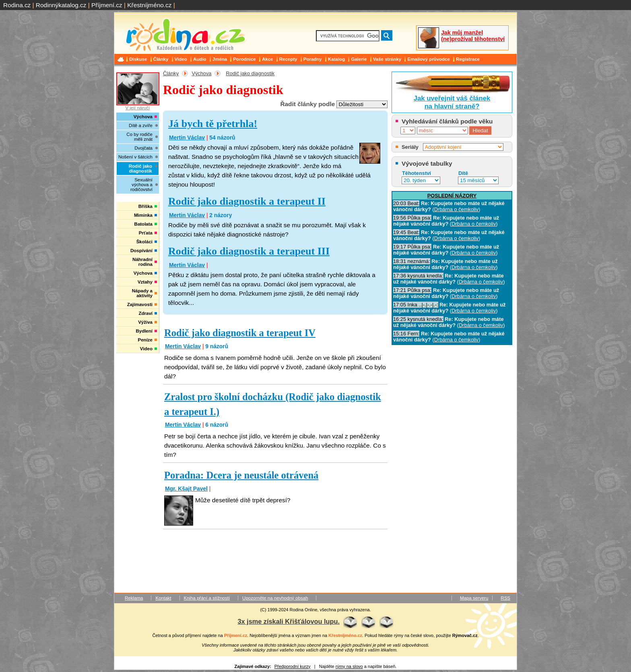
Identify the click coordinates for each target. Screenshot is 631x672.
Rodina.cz (17, 5)
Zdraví (145, 313)
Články (161, 59)
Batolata (143, 224)
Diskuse (138, 59)
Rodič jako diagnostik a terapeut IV (240, 333)
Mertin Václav (187, 138)
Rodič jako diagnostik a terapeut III (249, 251)
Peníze (145, 340)
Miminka (143, 215)
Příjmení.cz (107, 5)
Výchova (201, 73)
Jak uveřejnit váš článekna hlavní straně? (452, 102)
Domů (122, 59)
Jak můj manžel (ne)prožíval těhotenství (473, 36)
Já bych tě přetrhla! (213, 124)
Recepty (288, 59)
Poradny (313, 59)
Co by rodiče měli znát (139, 137)
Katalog (336, 59)
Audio (200, 59)
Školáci (144, 242)
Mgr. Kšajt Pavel (186, 489)
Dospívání (141, 251)
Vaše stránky (387, 59)
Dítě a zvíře (141, 125)
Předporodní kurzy (293, 666)
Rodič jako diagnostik (250, 73)
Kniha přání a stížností (207, 598)
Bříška (145, 206)
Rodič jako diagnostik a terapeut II (247, 201)
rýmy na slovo (349, 666)
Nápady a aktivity (142, 293)
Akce (268, 59)
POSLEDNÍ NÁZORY (452, 196)
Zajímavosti (140, 304)
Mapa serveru (474, 598)
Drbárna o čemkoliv (456, 209)
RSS (505, 598)
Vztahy (145, 282)
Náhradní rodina (142, 262)
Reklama (134, 598)
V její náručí (138, 91)
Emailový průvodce (429, 59)
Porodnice (244, 59)
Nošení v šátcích (135, 157)
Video (181, 59)
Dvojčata (143, 148)
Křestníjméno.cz (149, 5)
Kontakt (163, 598)
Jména (220, 59)
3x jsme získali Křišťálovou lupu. (289, 621)
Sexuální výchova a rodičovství (141, 185)
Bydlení (144, 331)
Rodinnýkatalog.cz (61, 5)
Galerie (359, 59)
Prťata (146, 233)
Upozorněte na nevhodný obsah (275, 598)
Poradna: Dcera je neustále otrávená (241, 475)
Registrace (468, 59)
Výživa (145, 322)
